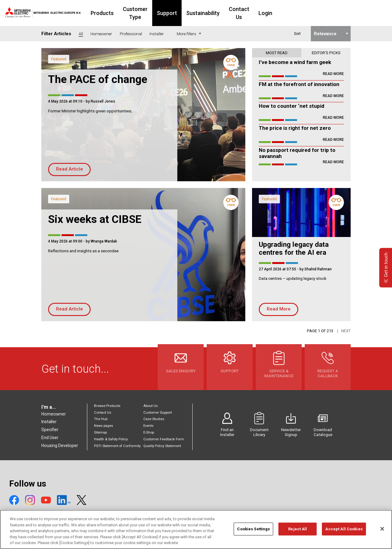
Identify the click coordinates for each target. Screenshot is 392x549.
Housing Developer (60, 446)
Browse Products (107, 406)
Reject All (298, 537)
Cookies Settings (253, 537)
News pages (104, 426)
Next (346, 331)
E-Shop (149, 432)
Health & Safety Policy (111, 439)
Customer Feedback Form (164, 439)
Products (125, 13)
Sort (297, 34)
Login (309, 13)
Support (203, 13)
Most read (277, 53)
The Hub (101, 419)
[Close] (382, 537)
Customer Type (165, 13)
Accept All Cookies (344, 537)
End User (50, 438)
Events (148, 426)
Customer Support (158, 413)
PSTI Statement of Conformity (117, 446)
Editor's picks (326, 53)
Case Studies (154, 419)
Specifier (50, 430)
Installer (49, 422)
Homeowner (54, 414)
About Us (151, 406)
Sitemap (100, 432)
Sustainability (239, 13)
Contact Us (279, 13)
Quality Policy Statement (162, 446)
